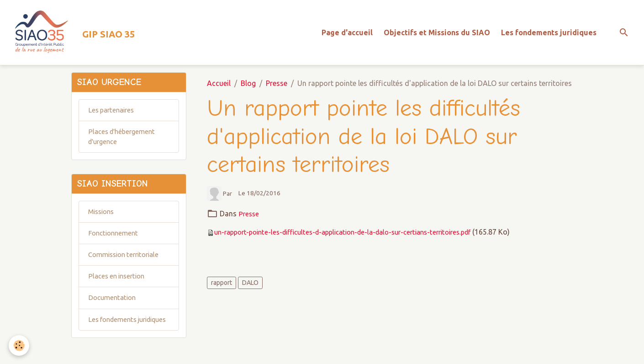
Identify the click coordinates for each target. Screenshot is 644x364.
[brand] (74, 35)
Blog (248, 88)
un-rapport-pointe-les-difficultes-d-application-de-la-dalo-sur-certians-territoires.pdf (356, 236)
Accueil (219, 88)
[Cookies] (19, 345)
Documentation (114, 312)
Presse (277, 88)
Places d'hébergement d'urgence (124, 145)
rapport (222, 287)
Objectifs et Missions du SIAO (437, 35)
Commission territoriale (127, 267)
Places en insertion (119, 289)
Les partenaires (113, 117)
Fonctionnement (115, 245)
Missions (103, 222)
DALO (250, 287)
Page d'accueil (347, 35)
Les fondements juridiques (549, 35)
